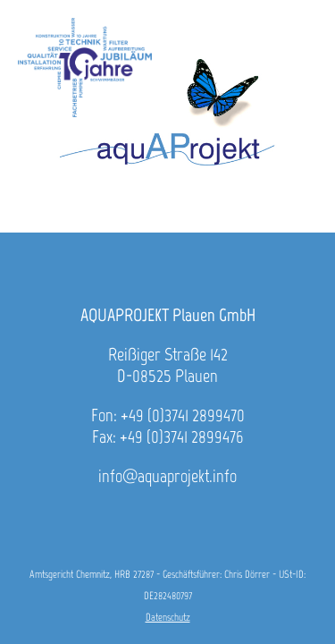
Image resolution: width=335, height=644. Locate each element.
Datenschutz (168, 617)
